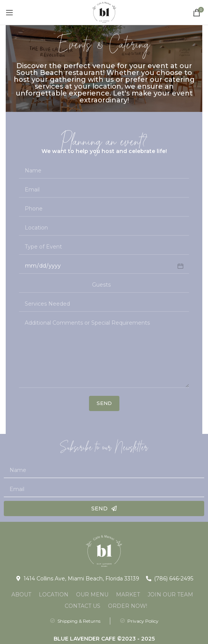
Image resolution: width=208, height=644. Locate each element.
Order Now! (128, 606)
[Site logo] (104, 12)
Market (128, 595)
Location (54, 595)
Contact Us (83, 606)
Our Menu (92, 595)
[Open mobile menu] (10, 13)
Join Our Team (170, 595)
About (21, 595)
